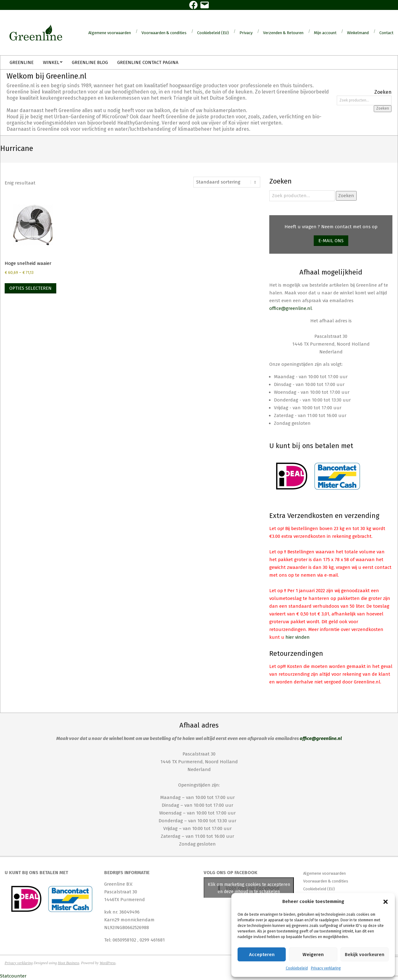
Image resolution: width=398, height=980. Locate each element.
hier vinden (298, 637)
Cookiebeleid (297, 968)
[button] (386, 902)
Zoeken (383, 108)
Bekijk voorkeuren (365, 955)
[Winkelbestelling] (227, 182)
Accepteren (262, 955)
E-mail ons (331, 241)
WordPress (107, 963)
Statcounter (13, 976)
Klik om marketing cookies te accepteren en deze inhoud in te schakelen (249, 888)
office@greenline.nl (291, 308)
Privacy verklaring (326, 968)
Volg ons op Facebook (231, 873)
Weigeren (313, 955)
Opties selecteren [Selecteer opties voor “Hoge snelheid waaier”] (30, 288)
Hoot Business (69, 963)
